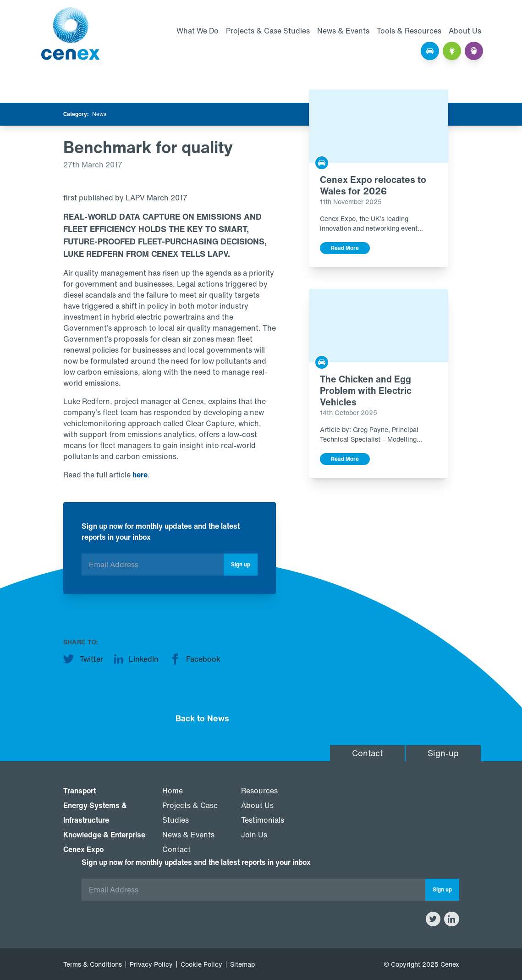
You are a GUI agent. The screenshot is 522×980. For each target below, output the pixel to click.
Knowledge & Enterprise (104, 835)
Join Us (254, 835)
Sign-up (443, 753)
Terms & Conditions (93, 964)
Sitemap (242, 964)
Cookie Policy (201, 964)
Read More (345, 248)
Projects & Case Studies (268, 31)
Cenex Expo (83, 849)
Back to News (202, 718)
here (140, 475)
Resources (259, 791)
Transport (80, 791)
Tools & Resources (409, 31)
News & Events (343, 31)
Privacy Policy (151, 964)
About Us (465, 31)
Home (173, 791)
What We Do (198, 31)
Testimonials (263, 820)
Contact (367, 753)
